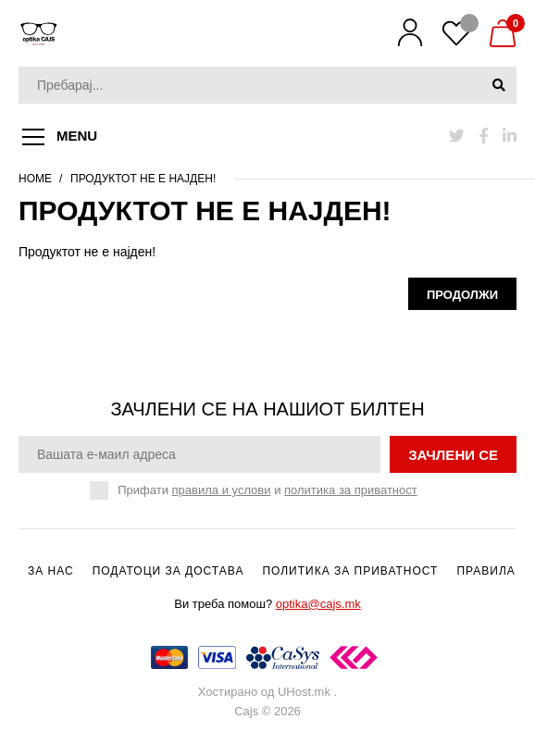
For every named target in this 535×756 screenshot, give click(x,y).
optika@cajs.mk (318, 604)
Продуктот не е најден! (143, 179)
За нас (51, 571)
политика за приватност (351, 490)
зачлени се (453, 455)
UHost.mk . (307, 692)
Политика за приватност (350, 571)
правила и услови (222, 490)
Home (35, 179)
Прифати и (267, 490)
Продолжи (462, 295)
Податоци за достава (168, 571)
